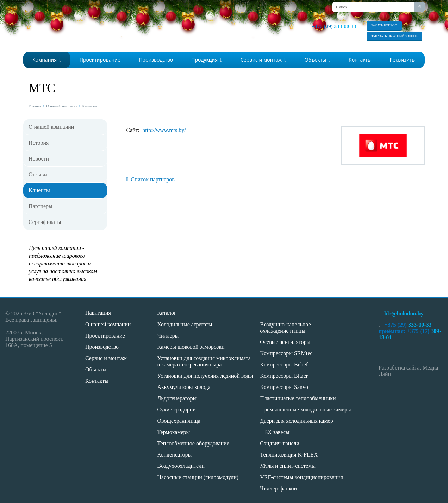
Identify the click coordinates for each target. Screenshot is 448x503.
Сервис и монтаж (263, 60)
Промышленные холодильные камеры (305, 410)
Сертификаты (45, 222)
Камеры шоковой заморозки (191, 347)
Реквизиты (403, 60)
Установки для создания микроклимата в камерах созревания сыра (204, 361)
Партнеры (41, 206)
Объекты (318, 60)
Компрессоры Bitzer (284, 376)
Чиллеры (168, 336)
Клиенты (89, 106)
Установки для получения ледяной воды (205, 376)
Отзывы (38, 174)
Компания (47, 60)
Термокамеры (174, 432)
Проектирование (100, 60)
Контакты (360, 60)
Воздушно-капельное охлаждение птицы (285, 328)
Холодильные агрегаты (185, 324)
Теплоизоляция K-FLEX (289, 455)
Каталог (167, 313)
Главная (35, 106)
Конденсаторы (175, 455)
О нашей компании (62, 106)
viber (352, 35)
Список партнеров (151, 179)
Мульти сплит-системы (288, 466)
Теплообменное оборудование (193, 443)
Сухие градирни (177, 410)
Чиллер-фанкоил (280, 488)
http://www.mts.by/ (164, 130)
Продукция (207, 60)
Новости (39, 159)
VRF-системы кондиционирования (301, 477)
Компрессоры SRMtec (286, 353)
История (39, 143)
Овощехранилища (179, 421)
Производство (156, 60)
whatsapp (341, 35)
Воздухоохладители (181, 466)
